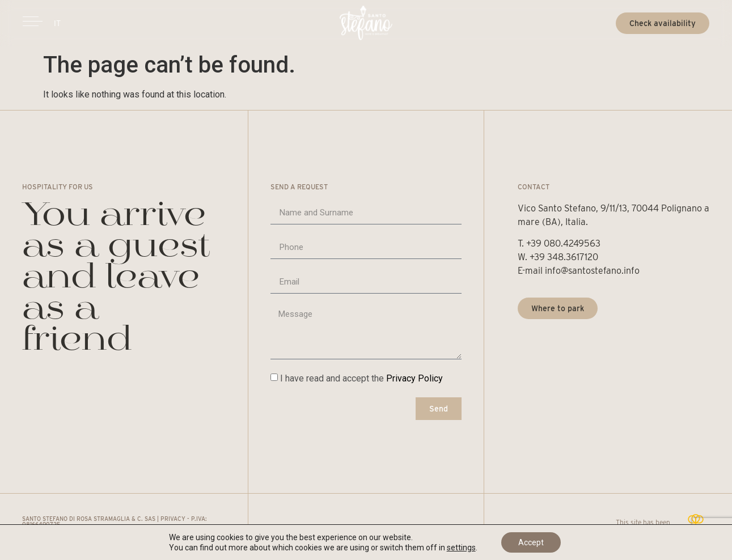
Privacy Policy (414, 378)
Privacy (173, 519)
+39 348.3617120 (565, 257)
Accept (531, 542)
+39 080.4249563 (563, 243)
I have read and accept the (361, 378)
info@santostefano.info (592, 271)
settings (461, 548)
